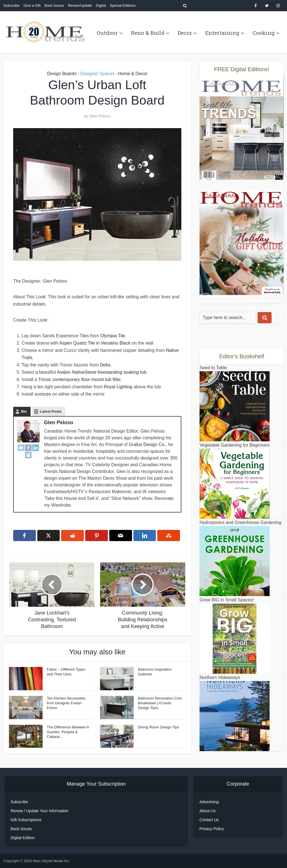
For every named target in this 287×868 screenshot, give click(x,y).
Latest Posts (51, 411)
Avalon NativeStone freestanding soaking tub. (102, 372)
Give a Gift (32, 5)
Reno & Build (148, 33)
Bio (24, 411)
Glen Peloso (100, 116)
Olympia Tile (113, 336)
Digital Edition (23, 838)
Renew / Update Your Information (40, 811)
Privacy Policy (211, 829)
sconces (43, 394)
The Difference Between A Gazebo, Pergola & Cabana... (68, 732)
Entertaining (222, 33)
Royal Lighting (118, 387)
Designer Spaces (97, 74)
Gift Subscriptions (26, 820)
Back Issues (54, 5)
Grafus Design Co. (147, 445)
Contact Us (209, 820)
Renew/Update (80, 5)
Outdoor (107, 33)
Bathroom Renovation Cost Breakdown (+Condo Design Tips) (160, 703)
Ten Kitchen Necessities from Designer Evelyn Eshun (66, 703)
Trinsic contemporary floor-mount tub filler (79, 379)
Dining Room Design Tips (158, 727)
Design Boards (62, 74)
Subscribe (11, 5)
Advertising (209, 802)
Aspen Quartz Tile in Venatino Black (95, 343)
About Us (207, 811)
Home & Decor (133, 74)
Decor (185, 33)
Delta (105, 365)
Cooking (264, 33)
